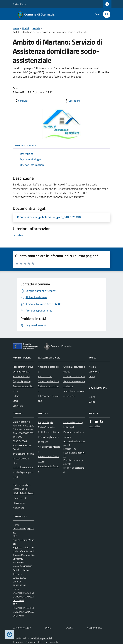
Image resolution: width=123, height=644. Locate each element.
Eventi (92, 402)
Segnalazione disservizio (74, 454)
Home (16, 28)
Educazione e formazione (49, 398)
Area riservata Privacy (48, 469)
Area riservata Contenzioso (48, 459)
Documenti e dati (21, 372)
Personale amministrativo (23, 389)
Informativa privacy (73, 422)
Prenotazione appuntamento (74, 462)
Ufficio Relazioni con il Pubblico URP (23, 496)
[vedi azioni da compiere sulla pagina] (72, 101)
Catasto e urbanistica (49, 381)
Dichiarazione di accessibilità (74, 435)
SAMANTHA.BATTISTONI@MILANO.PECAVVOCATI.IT (23, 597)
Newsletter (94, 426)
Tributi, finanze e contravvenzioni (74, 393)
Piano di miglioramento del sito (49, 439)
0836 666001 (20, 441)
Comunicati (94, 372)
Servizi (48, 628)
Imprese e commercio (74, 376)
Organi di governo (22, 381)
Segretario (18, 406)
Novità (26, 28)
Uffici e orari (19, 503)
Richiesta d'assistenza (74, 470)
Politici (16, 396)
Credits (69, 628)
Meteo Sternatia (46, 427)
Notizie (36, 28)
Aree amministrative (23, 367)
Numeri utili (19, 508)
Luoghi (92, 397)
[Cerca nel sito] (105, 14)
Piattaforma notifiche (49, 432)
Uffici (15, 401)
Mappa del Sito (94, 628)
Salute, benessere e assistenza (74, 384)
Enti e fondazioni (21, 376)
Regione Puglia (19, 4)
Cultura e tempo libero (49, 389)
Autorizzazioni (45, 376)
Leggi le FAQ (70, 449)
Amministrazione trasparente (74, 443)
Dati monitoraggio (22, 628)
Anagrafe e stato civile (49, 369)
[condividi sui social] (20, 101)
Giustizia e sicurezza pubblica (74, 369)
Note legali (69, 427)
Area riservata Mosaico (49, 449)
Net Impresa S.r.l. (44, 638)
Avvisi (92, 376)
